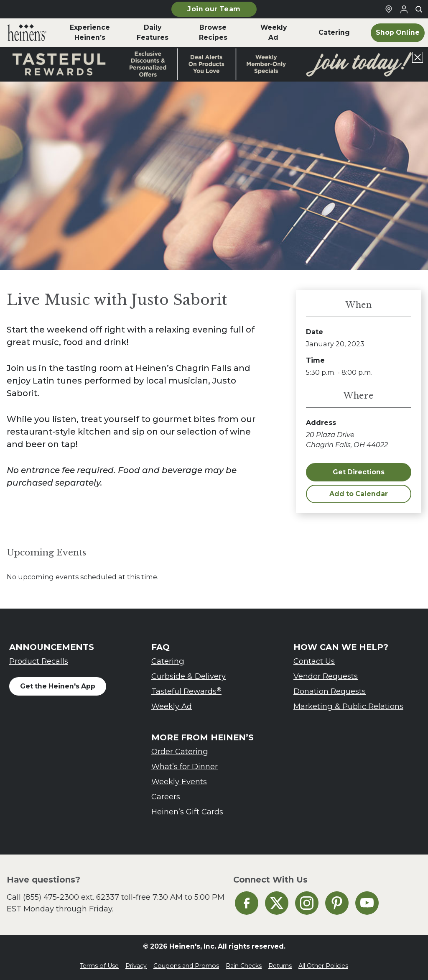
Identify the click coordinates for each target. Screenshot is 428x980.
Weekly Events (179, 782)
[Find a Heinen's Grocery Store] (389, 9)
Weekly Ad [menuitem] (274, 32)
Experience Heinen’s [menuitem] (90, 32)
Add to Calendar (359, 494)
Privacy (136, 966)
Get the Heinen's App (58, 686)
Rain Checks (244, 966)
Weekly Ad (172, 706)
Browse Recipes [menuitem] (213, 32)
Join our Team (214, 9)
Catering (168, 661)
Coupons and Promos (186, 966)
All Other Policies (323, 966)
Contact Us (314, 661)
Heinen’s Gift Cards (187, 812)
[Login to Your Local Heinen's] (404, 9)
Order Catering (180, 751)
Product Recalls (39, 661)
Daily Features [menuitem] (153, 32)
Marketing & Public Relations (348, 706)
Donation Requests (330, 691)
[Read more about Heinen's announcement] (214, 64)
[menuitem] (27, 33)
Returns (280, 966)
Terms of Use (99, 966)
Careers (166, 797)
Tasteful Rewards (186, 691)
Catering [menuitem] (334, 32)
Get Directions (359, 472)
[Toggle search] (419, 9)
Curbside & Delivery (189, 676)
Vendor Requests (326, 676)
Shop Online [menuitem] (398, 32)
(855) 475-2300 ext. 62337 (71, 897)
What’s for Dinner (185, 766)
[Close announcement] (418, 57)
